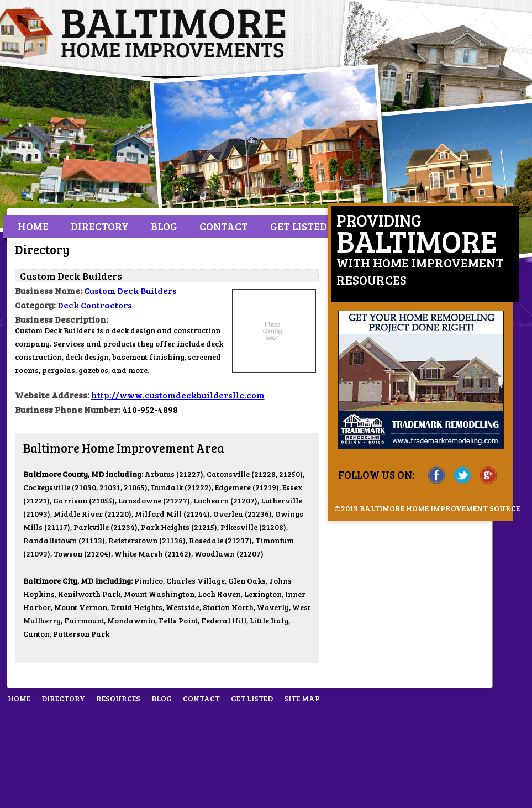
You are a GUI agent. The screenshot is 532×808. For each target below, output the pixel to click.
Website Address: (52, 395)
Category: (35, 305)
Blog (164, 226)
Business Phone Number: (68, 409)
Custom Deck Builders (130, 290)
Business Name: (49, 290)
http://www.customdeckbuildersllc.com (178, 395)
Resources (118, 698)
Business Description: (62, 319)
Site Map (302, 698)
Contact (224, 226)
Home (33, 226)
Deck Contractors (95, 305)
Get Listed (299, 226)
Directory (100, 226)
